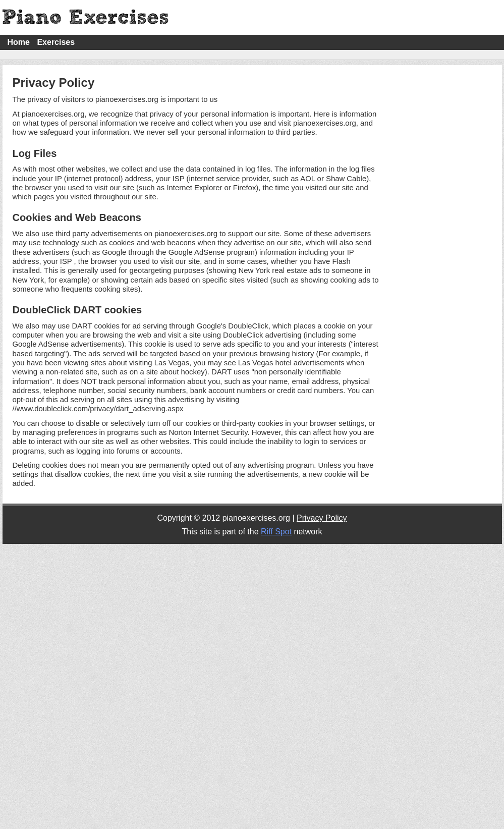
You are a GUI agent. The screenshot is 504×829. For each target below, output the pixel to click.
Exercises (56, 42)
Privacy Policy (322, 518)
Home (19, 42)
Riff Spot (276, 532)
